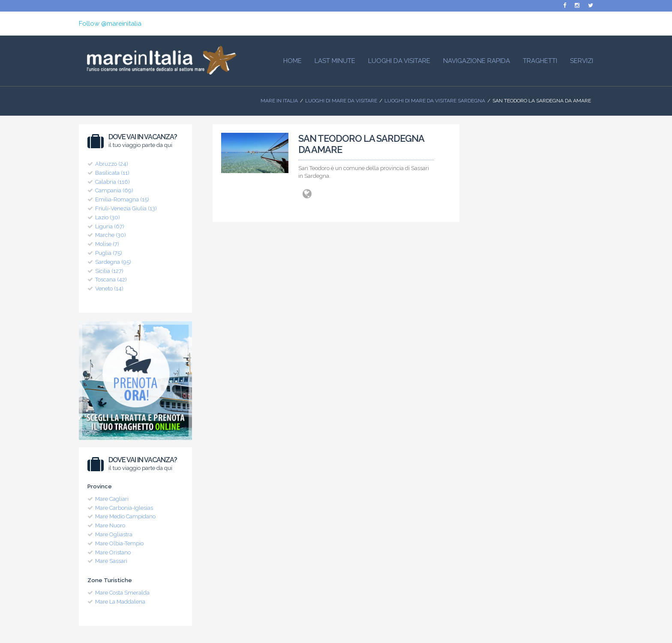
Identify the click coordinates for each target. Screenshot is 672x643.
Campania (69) (114, 190)
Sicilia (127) (109, 271)
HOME (292, 61)
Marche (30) (111, 235)
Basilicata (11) (112, 173)
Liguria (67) (110, 226)
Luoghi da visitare (399, 61)
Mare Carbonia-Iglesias (124, 508)
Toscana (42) (111, 280)
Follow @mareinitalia (110, 24)
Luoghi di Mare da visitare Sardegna (435, 101)
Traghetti (540, 61)
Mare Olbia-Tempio (119, 543)
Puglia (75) (109, 253)
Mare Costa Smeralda (122, 593)
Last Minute (335, 61)
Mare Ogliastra (114, 534)
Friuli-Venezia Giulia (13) (126, 208)
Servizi (582, 61)
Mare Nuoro (110, 525)
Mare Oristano (113, 552)
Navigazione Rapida (477, 61)
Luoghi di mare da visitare (341, 101)
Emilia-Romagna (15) (122, 199)
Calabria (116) (112, 182)
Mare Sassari (111, 561)
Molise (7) (107, 244)
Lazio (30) (108, 217)
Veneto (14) (109, 289)
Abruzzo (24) (112, 164)
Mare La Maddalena (120, 602)
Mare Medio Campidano (125, 516)
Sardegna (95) (113, 262)
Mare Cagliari (112, 499)
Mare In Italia (279, 101)
